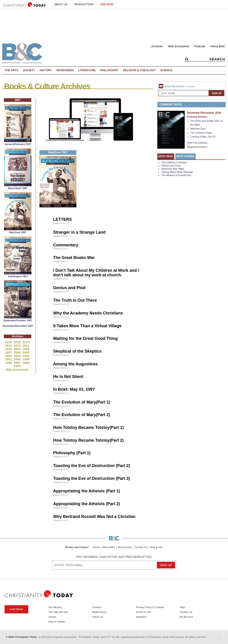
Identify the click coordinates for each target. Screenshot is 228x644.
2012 (18, 346)
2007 (9, 352)
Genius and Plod (69, 288)
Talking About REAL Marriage (177, 172)
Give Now (107, 4)
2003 (18, 356)
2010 (9, 349)
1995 (17, 366)
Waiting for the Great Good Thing (85, 338)
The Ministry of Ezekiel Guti (176, 175)
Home (96, 547)
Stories (52, 617)
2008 (26, 349)
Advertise (141, 617)
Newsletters (84, 4)
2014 (26, 342)
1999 (26, 359)
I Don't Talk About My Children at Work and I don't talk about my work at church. (96, 273)
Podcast (200, 46)
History (46, 70)
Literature (87, 70)
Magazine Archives (197, 147)
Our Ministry (55, 607)
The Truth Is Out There (75, 300)
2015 (18, 342)
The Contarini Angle (201, 133)
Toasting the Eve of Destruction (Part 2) (92, 466)
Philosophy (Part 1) (72, 453)
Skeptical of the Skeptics (77, 351)
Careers (97, 607)
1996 (26, 363)
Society (29, 70)
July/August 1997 (18, 276)
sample (191, 86)
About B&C (218, 46)
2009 (18, 349)
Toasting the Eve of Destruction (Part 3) (92, 478)
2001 (9, 359)
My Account (125, 547)
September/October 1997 (18, 320)
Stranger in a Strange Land (79, 232)
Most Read (166, 156)
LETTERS (62, 219)
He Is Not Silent (68, 377)
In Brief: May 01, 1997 (74, 389)
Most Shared (185, 156)
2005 (26, 352)
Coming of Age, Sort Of (203, 137)
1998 (9, 363)
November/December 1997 (18, 326)
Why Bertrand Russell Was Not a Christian (94, 517)
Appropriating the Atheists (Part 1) (87, 491)
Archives (157, 46)
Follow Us (98, 617)
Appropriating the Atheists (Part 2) (87, 504)
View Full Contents (197, 143)
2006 (18, 352)
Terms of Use (143, 612)
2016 (9, 342)
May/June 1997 (18, 232)
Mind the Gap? (198, 129)
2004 (9, 356)
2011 (26, 346)
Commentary (66, 245)
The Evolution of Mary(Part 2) (82, 415)
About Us (61, 4)
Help (182, 607)
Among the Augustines (75, 364)
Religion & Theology (139, 70)
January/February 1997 (18, 144)
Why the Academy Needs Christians (88, 313)
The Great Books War (74, 258)
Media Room (99, 612)
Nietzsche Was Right (173, 169)
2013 (9, 346)
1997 (18, 363)
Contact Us (141, 547)
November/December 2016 (204, 113)
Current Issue (171, 105)
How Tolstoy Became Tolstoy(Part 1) (88, 428)
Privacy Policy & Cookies (150, 607)
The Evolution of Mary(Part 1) (82, 402)
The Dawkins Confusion (174, 162)
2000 (18, 359)
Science (166, 70)
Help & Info (156, 547)
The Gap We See (58, 612)
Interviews (65, 70)
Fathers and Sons (171, 166)
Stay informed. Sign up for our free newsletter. (114, 557)
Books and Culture (77, 547)
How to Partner (57, 622)
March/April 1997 (18, 188)
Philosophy (109, 70)
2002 (26, 356)
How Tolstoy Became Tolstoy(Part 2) (88, 440)
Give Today (16, 609)
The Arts (12, 70)
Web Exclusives (179, 46)
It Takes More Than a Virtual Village (87, 326)
